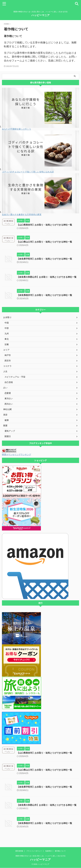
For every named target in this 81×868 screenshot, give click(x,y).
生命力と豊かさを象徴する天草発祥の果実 (22, 215)
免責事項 (48, 851)
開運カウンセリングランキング (18, 457)
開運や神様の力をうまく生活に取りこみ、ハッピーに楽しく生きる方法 (40, 856)
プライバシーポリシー (34, 851)
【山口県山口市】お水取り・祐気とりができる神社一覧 (46, 242)
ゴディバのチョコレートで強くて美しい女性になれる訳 (28, 172)
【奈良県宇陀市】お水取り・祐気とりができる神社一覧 (46, 259)
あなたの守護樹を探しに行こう (16, 129)
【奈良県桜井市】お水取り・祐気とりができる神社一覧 (46, 297)
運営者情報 (19, 851)
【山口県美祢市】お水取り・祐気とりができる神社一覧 (46, 225)
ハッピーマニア (40, 15)
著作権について (60, 851)
